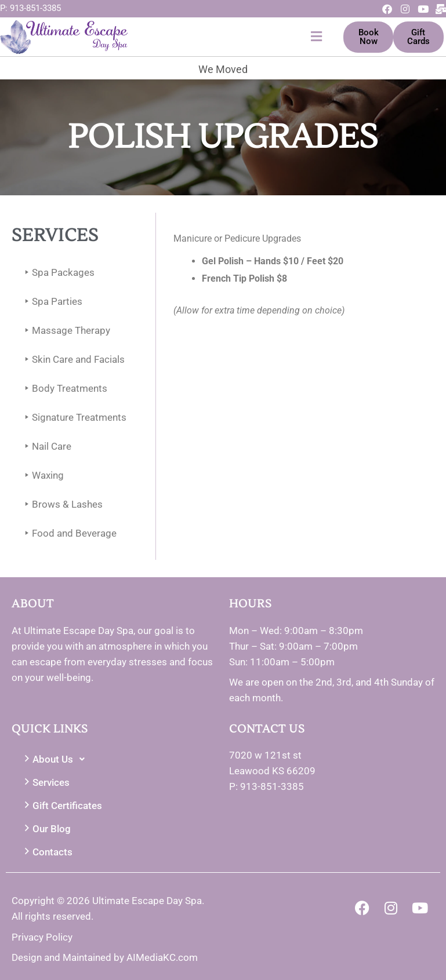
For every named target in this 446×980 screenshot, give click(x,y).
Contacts (47, 852)
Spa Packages (57, 273)
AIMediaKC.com (162, 957)
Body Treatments (64, 389)
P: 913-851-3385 (30, 8)
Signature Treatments (73, 418)
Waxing (42, 476)
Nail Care (46, 447)
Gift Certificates (61, 806)
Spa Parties (51, 302)
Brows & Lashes (61, 504)
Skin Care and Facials (72, 360)
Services (45, 783)
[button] (228, 37)
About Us (56, 759)
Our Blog (46, 829)
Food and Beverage (68, 533)
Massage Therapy (65, 331)
